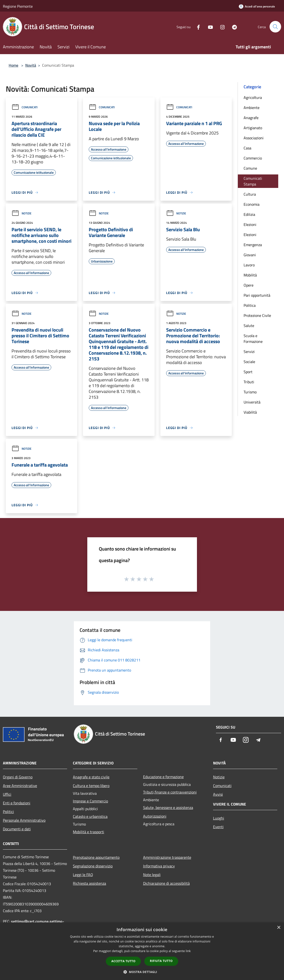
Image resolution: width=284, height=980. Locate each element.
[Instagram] (221, 27)
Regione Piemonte (18, 6)
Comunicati (25, 107)
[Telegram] (233, 27)
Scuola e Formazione (253, 339)
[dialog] (142, 951)
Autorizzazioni (155, 816)
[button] (142, 972)
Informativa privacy (159, 866)
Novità (31, 65)
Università (252, 402)
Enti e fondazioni (17, 803)
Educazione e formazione (163, 777)
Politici (8, 812)
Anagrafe (251, 118)
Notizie (22, 213)
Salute (249, 326)
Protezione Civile (257, 315)
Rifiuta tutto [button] (161, 961)
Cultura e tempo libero (91, 786)
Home (13, 65)
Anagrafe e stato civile (91, 777)
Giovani (250, 255)
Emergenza (253, 245)
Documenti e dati (17, 829)
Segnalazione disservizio (93, 866)
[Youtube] (208, 27)
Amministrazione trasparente (167, 857)
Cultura (250, 194)
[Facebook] (196, 27)
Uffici (7, 794)
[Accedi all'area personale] (257, 6)
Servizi (249, 352)
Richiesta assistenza (89, 883)
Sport (248, 372)
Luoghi (219, 818)
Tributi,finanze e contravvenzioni (170, 792)
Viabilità (250, 412)
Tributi (249, 382)
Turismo (250, 392)
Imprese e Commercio (90, 801)
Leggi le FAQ (83, 875)
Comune (250, 168)
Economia (252, 204)
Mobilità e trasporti (88, 832)
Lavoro (249, 265)
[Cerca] (275, 27)
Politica (250, 305)
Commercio (253, 158)
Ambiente (252, 108)
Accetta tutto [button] (123, 961)
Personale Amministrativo (24, 820)
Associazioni (254, 138)
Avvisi (218, 794)
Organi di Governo (18, 777)
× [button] (279, 928)
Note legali (152, 875)
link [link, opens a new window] (188, 951)
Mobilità (250, 275)
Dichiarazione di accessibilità (166, 883)
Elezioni (250, 224)
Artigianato (253, 128)
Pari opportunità (257, 295)
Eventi (218, 827)
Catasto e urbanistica (90, 816)
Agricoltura (253, 97)
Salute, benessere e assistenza (168, 807)
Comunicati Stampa (253, 181)
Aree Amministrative (20, 786)
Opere (249, 285)
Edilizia (249, 214)
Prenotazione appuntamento (96, 857)
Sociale (249, 362)
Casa (247, 148)
